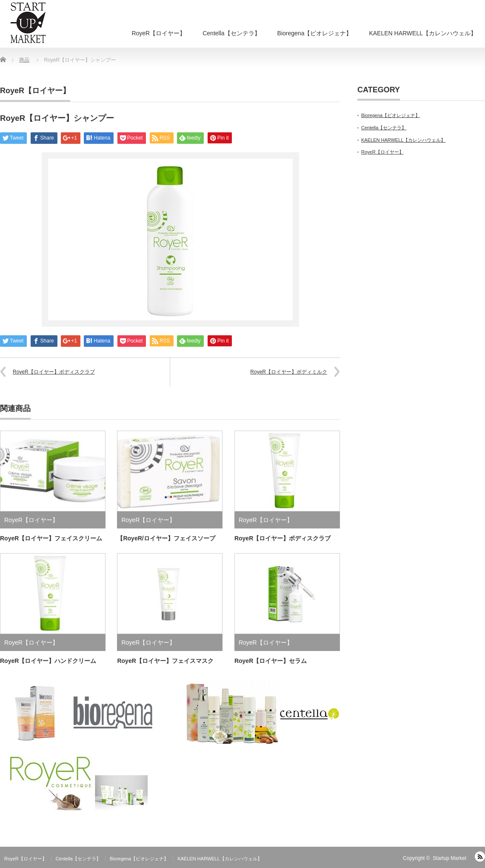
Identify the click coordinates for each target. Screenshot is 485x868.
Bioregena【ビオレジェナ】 (315, 33)
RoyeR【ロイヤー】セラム (271, 661)
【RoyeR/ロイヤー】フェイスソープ (166, 538)
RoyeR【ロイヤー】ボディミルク (289, 372)
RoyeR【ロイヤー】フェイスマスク (165, 661)
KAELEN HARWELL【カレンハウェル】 (423, 33)
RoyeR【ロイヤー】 (158, 33)
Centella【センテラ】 (231, 33)
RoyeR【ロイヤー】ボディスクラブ (54, 372)
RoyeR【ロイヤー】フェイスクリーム (51, 538)
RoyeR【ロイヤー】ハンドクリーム (48, 661)
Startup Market (449, 858)
